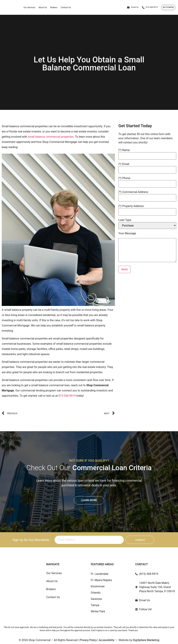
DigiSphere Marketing (146, 640)
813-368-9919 (67, 396)
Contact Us (66, 8)
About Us (43, 8)
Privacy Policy (88, 640)
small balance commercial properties (51, 137)
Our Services (29, 8)
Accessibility (107, 640)
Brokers (54, 8)
